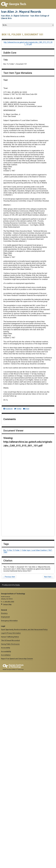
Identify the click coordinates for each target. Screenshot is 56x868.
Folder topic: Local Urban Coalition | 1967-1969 (28, 551)
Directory (4, 613)
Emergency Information (9, 621)
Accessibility (6, 648)
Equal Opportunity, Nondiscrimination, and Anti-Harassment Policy (24, 630)
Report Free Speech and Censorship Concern (17, 659)
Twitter (18, 409)
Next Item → (49, 577)
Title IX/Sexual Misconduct (10, 640)
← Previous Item (9, 577)
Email (26, 409)
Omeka (17, 585)
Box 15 (6, 550)
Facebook (8, 409)
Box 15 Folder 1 (15, 550)
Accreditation (6, 655)
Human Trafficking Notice (10, 637)
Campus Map (7, 604)
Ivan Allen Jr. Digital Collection (15, 16)
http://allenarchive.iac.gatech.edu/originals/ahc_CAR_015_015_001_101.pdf (28, 43)
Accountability (6, 651)
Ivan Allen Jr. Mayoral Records (21, 12)
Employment (5, 617)
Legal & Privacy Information (11, 633)
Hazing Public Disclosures (10, 644)
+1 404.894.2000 (8, 602)
